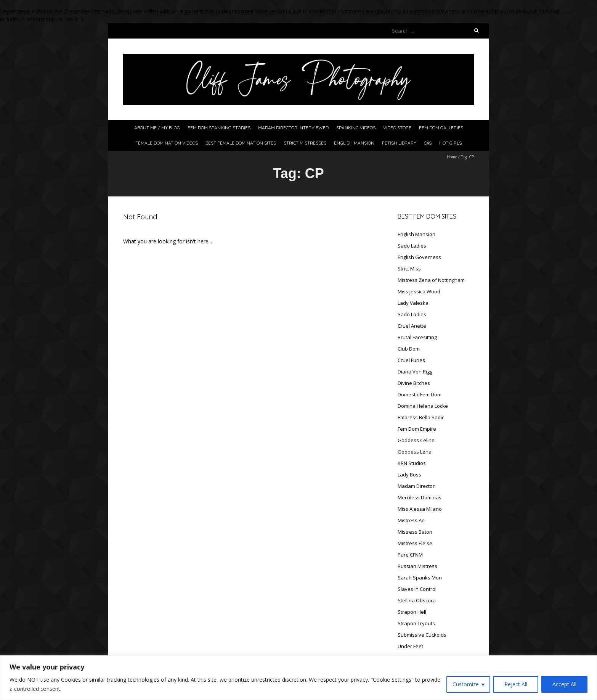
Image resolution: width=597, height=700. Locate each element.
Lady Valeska (413, 303)
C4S (428, 143)
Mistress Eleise (415, 543)
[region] (298, 678)
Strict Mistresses (305, 143)
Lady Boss (409, 475)
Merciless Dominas (420, 497)
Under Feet (410, 646)
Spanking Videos (356, 128)
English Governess (419, 257)
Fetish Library (399, 143)
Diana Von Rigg (415, 372)
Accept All (564, 684)
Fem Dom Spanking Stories (219, 128)
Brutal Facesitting (417, 337)
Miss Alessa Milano (420, 509)
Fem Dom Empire (417, 429)
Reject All (516, 684)
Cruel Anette (412, 326)
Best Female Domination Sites (241, 143)
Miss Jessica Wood (419, 291)
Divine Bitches (414, 383)
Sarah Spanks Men (420, 578)
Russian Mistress (417, 566)
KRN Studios (412, 463)
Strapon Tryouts (416, 623)
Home (452, 157)
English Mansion (354, 143)
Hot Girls (450, 143)
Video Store (397, 128)
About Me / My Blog (157, 128)
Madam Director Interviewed (293, 128)
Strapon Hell (412, 612)
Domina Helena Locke (423, 406)
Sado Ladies (412, 246)
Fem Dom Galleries (441, 128)
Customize (466, 684)
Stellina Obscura (417, 600)
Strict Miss (409, 269)
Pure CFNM (410, 555)
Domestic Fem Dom (420, 394)
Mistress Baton (415, 532)
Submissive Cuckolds (422, 635)
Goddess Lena (415, 452)
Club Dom (409, 349)
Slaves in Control (417, 589)
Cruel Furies (411, 360)
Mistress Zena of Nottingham (431, 280)
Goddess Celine (416, 440)
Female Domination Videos (167, 143)
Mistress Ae (411, 520)
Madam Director (416, 486)
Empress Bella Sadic (421, 417)
